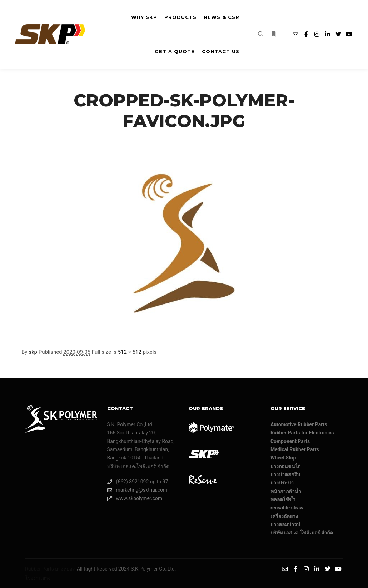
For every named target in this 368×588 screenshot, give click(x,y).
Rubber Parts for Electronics (302, 433)
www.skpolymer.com (135, 499)
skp (33, 352)
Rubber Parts (39, 569)
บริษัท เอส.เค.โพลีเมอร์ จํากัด (302, 533)
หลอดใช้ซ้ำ (283, 499)
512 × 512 (130, 352)
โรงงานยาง (38, 578)
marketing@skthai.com (137, 490)
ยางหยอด (65, 569)
